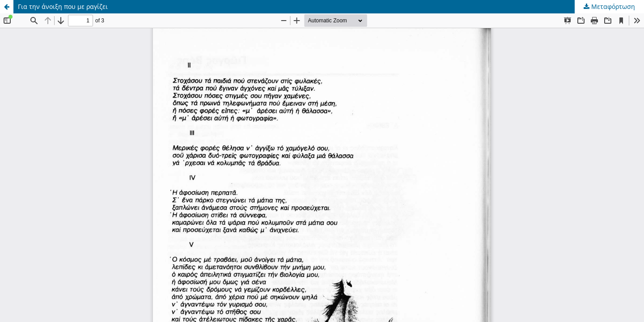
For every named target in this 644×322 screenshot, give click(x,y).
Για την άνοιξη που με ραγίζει (63, 6)
